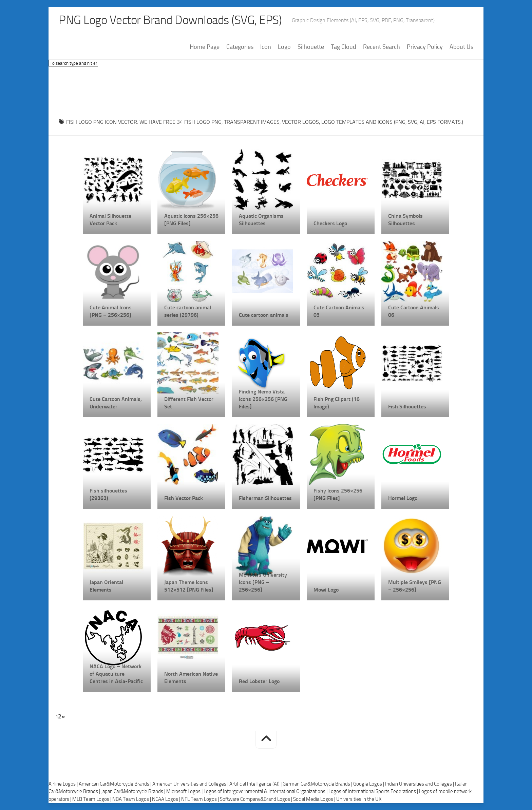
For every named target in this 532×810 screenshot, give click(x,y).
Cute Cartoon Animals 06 (414, 312)
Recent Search (382, 47)
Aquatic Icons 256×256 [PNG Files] (191, 220)
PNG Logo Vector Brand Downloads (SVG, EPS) (173, 20)
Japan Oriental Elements (106, 586)
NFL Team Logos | (201, 799)
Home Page (205, 47)
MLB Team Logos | (92, 799)
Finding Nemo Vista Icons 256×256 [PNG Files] (263, 399)
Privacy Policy (425, 47)
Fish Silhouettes (407, 407)
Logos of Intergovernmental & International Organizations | (266, 792)
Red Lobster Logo (259, 682)
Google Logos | (369, 784)
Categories (240, 47)
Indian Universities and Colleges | (420, 784)
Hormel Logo (403, 498)
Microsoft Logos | (185, 792)
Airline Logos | (64, 784)
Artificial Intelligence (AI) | (256, 784)
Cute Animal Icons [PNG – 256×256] (111, 312)
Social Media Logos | (315, 799)
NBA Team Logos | (132, 799)
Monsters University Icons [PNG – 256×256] (263, 583)
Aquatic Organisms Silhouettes (261, 220)
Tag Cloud (344, 47)
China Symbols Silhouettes (405, 220)
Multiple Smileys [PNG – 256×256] (415, 586)
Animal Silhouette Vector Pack (110, 220)
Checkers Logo (330, 224)
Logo (284, 47)
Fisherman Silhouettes (265, 498)
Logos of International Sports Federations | (374, 792)
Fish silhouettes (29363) (108, 495)
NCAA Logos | (167, 799)
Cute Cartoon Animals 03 (339, 312)
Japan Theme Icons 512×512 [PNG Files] (189, 586)
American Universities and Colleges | (191, 784)
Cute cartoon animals (264, 315)
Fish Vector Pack (184, 498)
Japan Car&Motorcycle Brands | (134, 792)
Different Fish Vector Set (189, 403)
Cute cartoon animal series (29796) (188, 312)
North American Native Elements (191, 678)
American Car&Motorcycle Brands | (116, 784)
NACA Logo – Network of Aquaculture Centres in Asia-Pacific (116, 674)
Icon (266, 47)
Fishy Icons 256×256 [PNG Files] (338, 495)
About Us (461, 47)
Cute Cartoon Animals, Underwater (116, 403)
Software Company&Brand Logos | (256, 799)
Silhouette (311, 47)
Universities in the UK (359, 799)
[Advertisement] (266, 91)
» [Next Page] (63, 717)
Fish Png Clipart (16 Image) (337, 403)
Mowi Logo (326, 590)
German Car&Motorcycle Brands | (318, 784)
